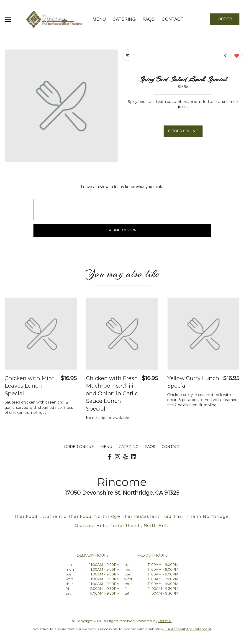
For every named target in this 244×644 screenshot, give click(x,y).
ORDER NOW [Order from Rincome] (225, 21)
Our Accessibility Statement (187, 629)
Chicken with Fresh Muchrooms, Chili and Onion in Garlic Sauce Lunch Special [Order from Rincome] (112, 393)
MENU (99, 19)
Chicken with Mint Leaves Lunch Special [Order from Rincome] (29, 386)
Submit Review (122, 230)
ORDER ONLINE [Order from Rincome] (79, 447)
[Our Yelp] (126, 457)
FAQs (149, 19)
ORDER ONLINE (183, 131)
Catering (124, 19)
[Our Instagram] (117, 457)
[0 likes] (235, 56)
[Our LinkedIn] (134, 457)
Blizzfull (165, 621)
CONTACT (172, 19)
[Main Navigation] (8, 19)
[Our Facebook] (110, 457)
